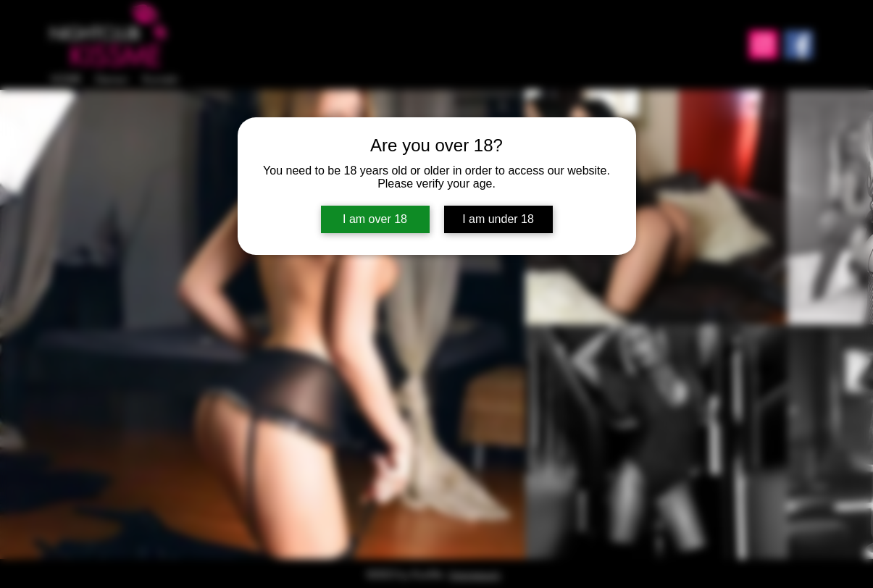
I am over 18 (375, 219)
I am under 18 (498, 219)
